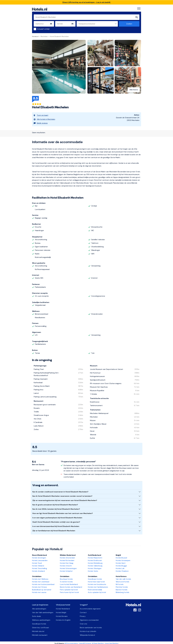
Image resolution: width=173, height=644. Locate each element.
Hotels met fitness (39, 586)
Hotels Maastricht (95, 556)
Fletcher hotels (122, 586)
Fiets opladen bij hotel (69, 588)
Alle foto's (134, 90)
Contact (83, 611)
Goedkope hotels (95, 578)
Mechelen (44, 37)
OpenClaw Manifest (112, 642)
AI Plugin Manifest (98, 642)
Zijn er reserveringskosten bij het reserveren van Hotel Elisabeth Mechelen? (65, 499)
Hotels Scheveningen (68, 567)
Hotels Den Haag (67, 562)
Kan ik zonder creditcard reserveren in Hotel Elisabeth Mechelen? (60, 490)
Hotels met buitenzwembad (43, 583)
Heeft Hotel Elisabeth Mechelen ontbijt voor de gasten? (56, 521)
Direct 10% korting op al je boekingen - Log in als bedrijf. (87, 2)
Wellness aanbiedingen (41, 619)
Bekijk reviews (41, 121)
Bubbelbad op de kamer (42, 588)
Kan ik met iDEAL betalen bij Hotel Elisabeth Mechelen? (56, 508)
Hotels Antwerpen (123, 559)
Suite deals (36, 615)
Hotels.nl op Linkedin (88, 630)
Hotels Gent (121, 562)
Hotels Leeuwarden (40, 559)
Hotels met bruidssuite (97, 583)
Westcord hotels (122, 580)
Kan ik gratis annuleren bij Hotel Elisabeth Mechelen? (55, 503)
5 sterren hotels (66, 580)
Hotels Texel (37, 562)
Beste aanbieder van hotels (91, 626)
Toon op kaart (41, 115)
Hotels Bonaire (62, 615)
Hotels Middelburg (95, 562)
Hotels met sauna (39, 591)
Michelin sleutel (38, 630)
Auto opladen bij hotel (97, 591)
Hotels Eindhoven (95, 559)
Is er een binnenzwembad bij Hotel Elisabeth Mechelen (56, 525)
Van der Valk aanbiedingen (43, 611)
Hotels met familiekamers (98, 586)
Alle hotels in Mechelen (44, 118)
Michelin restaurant (40, 634)
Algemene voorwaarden (89, 619)
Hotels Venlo (93, 570)
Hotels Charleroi (122, 570)
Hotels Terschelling (40, 567)
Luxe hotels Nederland (69, 583)
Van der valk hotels (123, 578)
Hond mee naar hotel (96, 580)
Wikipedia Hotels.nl (87, 634)
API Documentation (71, 642)
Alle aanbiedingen (39, 607)
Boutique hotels (66, 578)
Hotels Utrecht (66, 564)
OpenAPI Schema (85, 642)
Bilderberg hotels (122, 591)
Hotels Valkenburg (95, 564)
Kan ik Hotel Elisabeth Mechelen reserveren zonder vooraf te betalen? (62, 495)
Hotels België (61, 611)
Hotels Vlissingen (95, 567)
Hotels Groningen (39, 556)
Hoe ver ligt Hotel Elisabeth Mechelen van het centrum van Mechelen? (63, 512)
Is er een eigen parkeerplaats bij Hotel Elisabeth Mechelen (57, 516)
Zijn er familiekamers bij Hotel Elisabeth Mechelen (54, 529)
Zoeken (129, 24)
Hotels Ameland (38, 570)
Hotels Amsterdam (67, 556)
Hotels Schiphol (66, 570)
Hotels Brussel (121, 556)
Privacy (83, 615)
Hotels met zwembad (41, 580)
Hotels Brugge (121, 564)
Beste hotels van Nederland (71, 586)
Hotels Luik (120, 567)
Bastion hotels (122, 588)
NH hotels (120, 583)
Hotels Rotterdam (67, 559)
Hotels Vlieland (38, 564)
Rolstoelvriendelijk (95, 588)
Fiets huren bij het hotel (69, 591)
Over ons (83, 622)
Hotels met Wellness (40, 578)
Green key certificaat (41, 626)
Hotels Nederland (63, 607)
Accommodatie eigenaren (90, 607)
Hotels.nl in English (63, 619)
